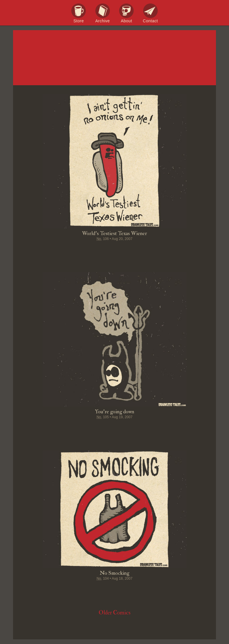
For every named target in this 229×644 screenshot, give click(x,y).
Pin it (103, 250)
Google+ (126, 250)
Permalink (137, 250)
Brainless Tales (114, 58)
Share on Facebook (81, 250)
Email (148, 250)
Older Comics (114, 613)
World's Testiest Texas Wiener (114, 233)
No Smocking (114, 573)
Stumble (114, 250)
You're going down (115, 412)
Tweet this (92, 250)
